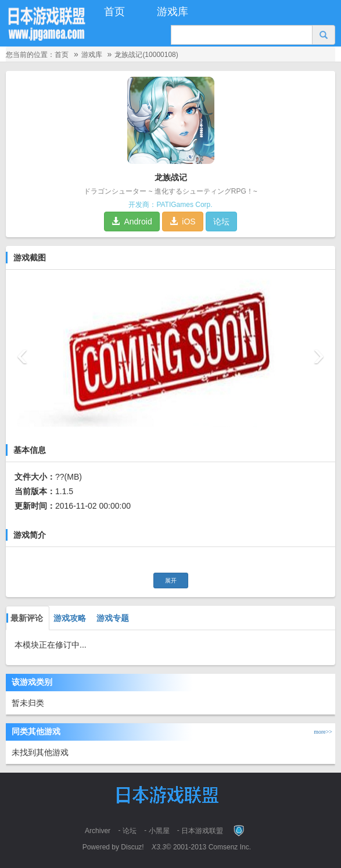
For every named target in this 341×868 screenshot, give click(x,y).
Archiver (98, 831)
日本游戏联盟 (202, 831)
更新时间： (35, 506)
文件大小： (35, 477)
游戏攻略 (69, 618)
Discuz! (132, 847)
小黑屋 (159, 831)
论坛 (221, 222)
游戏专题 (112, 618)
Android (132, 222)
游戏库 (173, 12)
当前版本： (35, 491)
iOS (183, 222)
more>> (324, 732)
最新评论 (25, 618)
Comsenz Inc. (230, 847)
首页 (114, 12)
